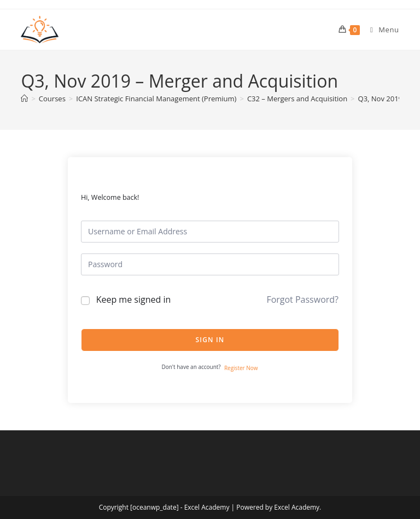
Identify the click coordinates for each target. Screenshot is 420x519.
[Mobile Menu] (381, 30)
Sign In (210, 340)
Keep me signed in (134, 299)
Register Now (241, 368)
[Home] (24, 99)
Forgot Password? (302, 299)
